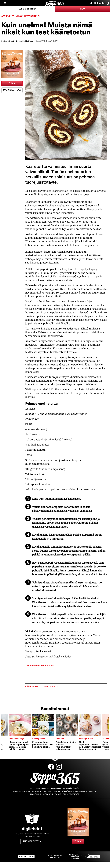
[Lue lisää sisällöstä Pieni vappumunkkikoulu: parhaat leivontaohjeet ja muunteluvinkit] (90, 725)
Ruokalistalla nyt (16, 739)
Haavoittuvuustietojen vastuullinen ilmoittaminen (37, 791)
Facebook (51, 767)
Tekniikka (60, 739)
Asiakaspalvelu (54, 789)
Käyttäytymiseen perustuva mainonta (75, 856)
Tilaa (83, 9)
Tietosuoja (91, 791)
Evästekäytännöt (71, 789)
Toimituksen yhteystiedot (67, 794)
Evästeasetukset (38, 789)
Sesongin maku (39, 739)
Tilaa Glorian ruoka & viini (40, 665)
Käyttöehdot (68, 791)
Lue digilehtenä (28, 9)
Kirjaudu (101, 3)
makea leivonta (50, 687)
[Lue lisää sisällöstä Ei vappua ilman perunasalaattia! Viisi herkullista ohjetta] (43, 725)
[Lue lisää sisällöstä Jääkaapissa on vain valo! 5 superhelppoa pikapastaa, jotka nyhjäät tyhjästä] (20, 725)
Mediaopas (80, 791)
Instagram (59, 767)
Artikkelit (8, 16)
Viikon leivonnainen (28, 16)
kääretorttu (32, 687)
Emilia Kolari (8, 41)
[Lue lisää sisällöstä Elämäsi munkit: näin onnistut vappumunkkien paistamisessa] (67, 725)
